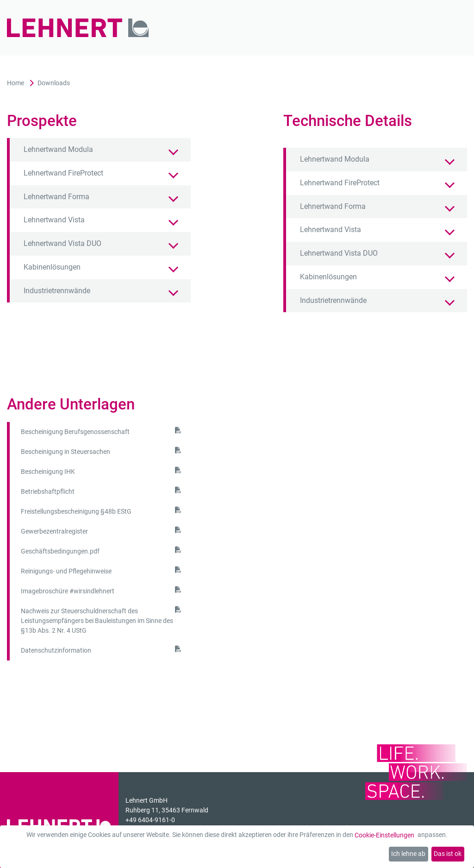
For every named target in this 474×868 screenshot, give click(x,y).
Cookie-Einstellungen (384, 835)
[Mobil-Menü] (447, 28)
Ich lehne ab (408, 854)
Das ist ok (448, 854)
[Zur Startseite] (78, 28)
